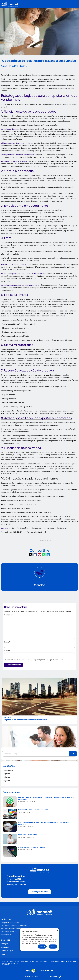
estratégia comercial (27, 121)
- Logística (23, 66)
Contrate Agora (7, 951)
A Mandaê (5, 947)
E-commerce (8, 770)
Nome (7, 642)
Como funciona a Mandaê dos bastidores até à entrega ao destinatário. (39, 528)
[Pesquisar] (73, 754)
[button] (76, 4)
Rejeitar (42, 946)
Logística (6, 774)
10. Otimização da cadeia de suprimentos (30, 478)
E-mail (7, 651)
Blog (3, 954)
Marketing (6, 777)
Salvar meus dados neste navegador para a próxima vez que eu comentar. (35, 660)
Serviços (4, 944)
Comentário (9, 615)
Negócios (6, 781)
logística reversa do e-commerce (25, 299)
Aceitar (53, 946)
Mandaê (40, 585)
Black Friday (52, 196)
